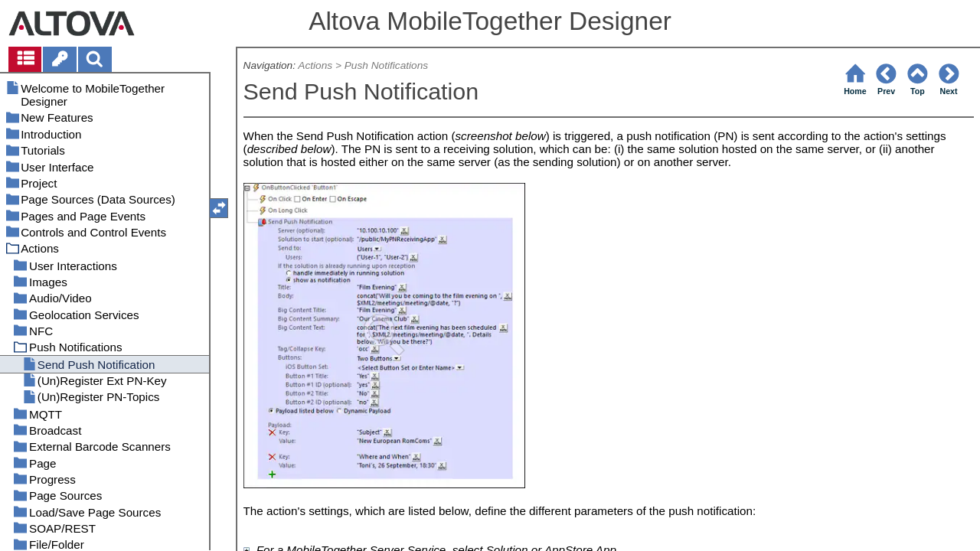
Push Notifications (386, 65)
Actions (315, 65)
